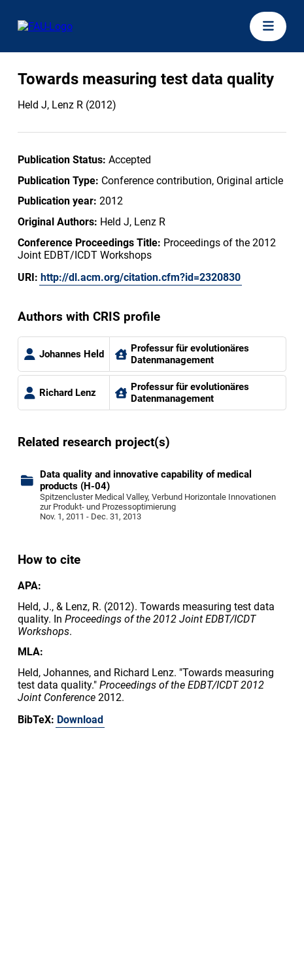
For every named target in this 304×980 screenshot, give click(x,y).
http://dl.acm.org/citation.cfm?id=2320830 (141, 277)
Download (80, 720)
